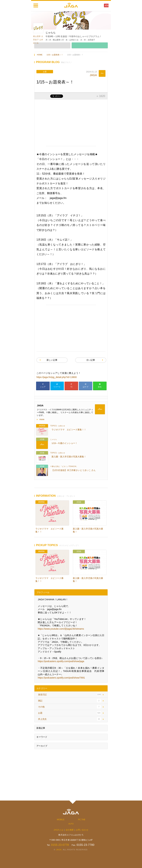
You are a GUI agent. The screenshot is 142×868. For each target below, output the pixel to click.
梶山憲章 (37, 36)
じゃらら (54, 439)
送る (100, 387)
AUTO (71, 824)
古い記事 (91, 360)
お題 (40, 713)
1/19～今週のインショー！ (64, 443)
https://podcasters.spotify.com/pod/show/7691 (61, 678)
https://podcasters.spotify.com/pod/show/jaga (61, 661)
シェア (43, 387)
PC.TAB (82, 820)
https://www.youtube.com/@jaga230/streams (61, 629)
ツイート (57, 387)
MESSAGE (90, 45)
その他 (41, 707)
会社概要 (70, 830)
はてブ (86, 387)
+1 (71, 387)
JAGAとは (59, 830)
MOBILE (61, 820)
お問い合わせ (82, 830)
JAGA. (59, 850)
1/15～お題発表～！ (55, 55)
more (42, 419)
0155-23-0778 (60, 845)
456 (107, 5)
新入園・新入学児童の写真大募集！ (69, 457)
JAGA (93, 75)
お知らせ (62, 426)
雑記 (40, 701)
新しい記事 (52, 360)
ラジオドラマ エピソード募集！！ (69, 430)
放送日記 (42, 695)
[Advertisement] (71, 123)
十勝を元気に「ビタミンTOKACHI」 (64, 466)
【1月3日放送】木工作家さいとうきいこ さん (74, 470)
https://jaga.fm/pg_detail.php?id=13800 (57, 377)
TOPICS (53, 426)
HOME (40, 55)
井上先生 (42, 719)
